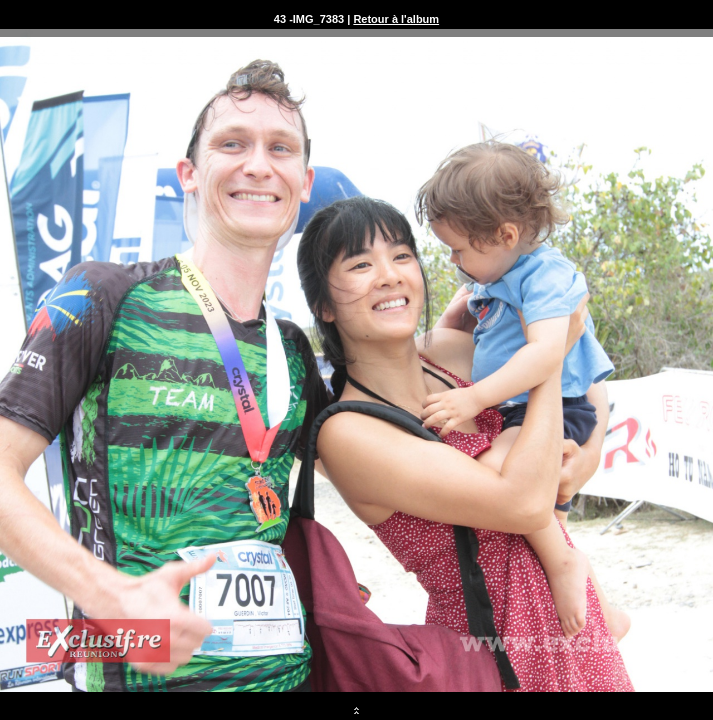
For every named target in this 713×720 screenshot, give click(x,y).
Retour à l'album (396, 19)
